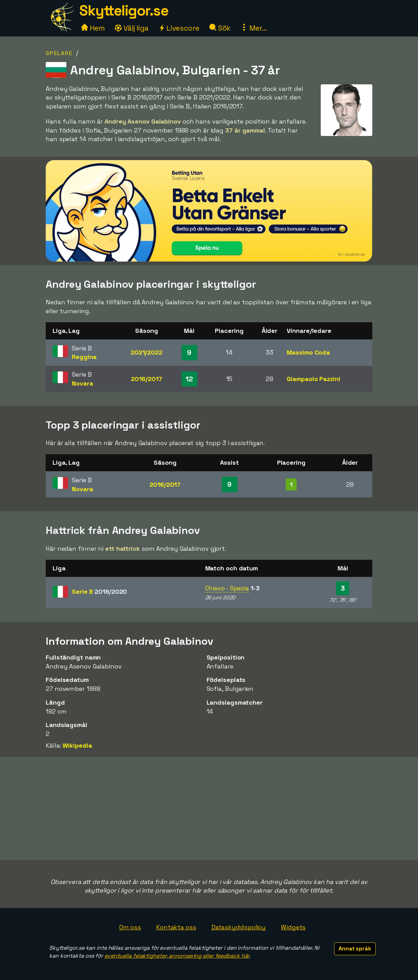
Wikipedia (77, 745)
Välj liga (132, 28)
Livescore (179, 28)
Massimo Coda (308, 352)
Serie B (99, 592)
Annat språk (355, 949)
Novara (82, 383)
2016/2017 (146, 379)
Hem (93, 28)
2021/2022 (147, 352)
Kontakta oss (176, 927)
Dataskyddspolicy (239, 927)
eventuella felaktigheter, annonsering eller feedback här (177, 956)
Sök (220, 28)
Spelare (59, 53)
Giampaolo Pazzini (313, 379)
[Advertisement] (209, 809)
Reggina (84, 357)
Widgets (293, 927)
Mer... (254, 28)
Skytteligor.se (124, 10)
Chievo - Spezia (227, 588)
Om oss (130, 927)
